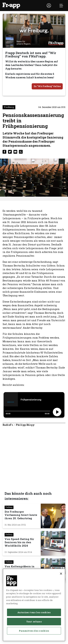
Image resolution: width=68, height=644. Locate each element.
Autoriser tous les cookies (34, 633)
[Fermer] (61, 595)
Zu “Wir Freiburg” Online (47, 86)
